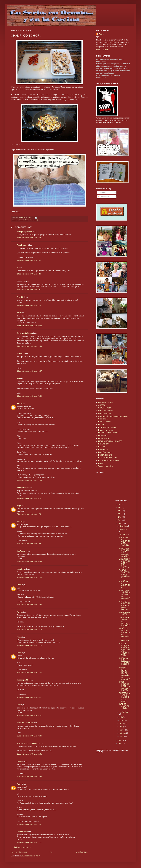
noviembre (124, 529)
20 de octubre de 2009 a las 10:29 (29, 562)
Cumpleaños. (103, 419)
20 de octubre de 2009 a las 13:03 (29, 577)
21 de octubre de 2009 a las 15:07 (29, 716)
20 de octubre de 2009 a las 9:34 (29, 544)
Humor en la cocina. (106, 430)
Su (18, 268)
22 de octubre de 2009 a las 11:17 (29, 842)
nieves (19, 761)
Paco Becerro (22, 245)
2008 (120, 740)
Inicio (52, 852)
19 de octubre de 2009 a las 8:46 (29, 274)
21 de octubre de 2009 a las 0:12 (29, 697)
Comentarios (103, 197)
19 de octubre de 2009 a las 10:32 (29, 326)
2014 (120, 508)
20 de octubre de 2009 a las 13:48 (29, 605)
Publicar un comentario (23, 847)
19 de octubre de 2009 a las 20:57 (29, 498)
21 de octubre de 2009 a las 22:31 (29, 754)
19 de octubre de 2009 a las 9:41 (29, 290)
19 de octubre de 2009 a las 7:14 (29, 238)
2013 (120, 511)
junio (122, 720)
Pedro (19, 403)
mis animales (103, 436)
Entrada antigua (82, 852)
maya (19, 506)
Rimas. (101, 463)
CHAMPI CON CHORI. (125, 613)
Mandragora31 (23, 680)
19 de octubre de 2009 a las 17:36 (29, 396)
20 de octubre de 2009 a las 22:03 (29, 673)
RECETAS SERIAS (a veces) (28, 220)
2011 (120, 517)
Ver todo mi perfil (102, 50)
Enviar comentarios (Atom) (31, 856)
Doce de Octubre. (105, 422)
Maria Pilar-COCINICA (25, 723)
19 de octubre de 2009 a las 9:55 (29, 305)
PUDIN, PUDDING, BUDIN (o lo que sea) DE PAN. (125, 686)
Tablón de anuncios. (106, 466)
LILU (19, 705)
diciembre (123, 526)
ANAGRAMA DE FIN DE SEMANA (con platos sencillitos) (124, 552)
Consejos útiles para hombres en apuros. (113, 416)
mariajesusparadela (25, 232)
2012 (120, 514)
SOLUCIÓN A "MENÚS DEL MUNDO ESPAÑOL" (124, 621)
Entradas (102, 193)
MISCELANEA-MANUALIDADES (110, 441)
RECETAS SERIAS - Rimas (108, 458)
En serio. (101, 424)
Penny (19, 612)
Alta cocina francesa (106, 402)
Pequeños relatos (105, 452)
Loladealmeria (22, 832)
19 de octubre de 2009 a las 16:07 (29, 371)
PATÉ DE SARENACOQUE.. (124, 706)
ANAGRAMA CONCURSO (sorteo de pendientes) (125, 594)
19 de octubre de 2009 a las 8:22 (29, 260)
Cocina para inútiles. (106, 411)
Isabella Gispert (23, 488)
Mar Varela (21, 551)
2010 (120, 520)
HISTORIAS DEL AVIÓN (107, 427)
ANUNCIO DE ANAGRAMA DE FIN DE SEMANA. (124, 563)
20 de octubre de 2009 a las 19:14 (29, 645)
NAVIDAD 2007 (104, 444)
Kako (19, 313)
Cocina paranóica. (105, 413)
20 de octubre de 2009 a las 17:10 (29, 630)
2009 (120, 523)
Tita (18, 378)
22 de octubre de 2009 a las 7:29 (29, 824)
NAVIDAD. (102, 447)
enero (122, 736)
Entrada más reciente (19, 852)
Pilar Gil (20, 297)
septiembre (124, 712)
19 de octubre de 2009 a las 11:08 (29, 346)
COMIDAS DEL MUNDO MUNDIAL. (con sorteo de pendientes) (125, 673)
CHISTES (102, 405)
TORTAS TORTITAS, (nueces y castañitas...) (125, 574)
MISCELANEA (104, 438)
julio (121, 717)
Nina (19, 637)
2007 (120, 743)
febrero (122, 733)
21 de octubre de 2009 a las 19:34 (29, 736)
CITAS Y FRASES (105, 408)
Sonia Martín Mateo (24, 333)
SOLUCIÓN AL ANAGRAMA (124, 584)
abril (121, 727)
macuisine (21, 354)
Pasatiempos (103, 449)
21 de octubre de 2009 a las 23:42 (29, 777)
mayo (122, 724)
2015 (120, 504)
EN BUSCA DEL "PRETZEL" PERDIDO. (125, 661)
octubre (123, 534)
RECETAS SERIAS (105, 455)
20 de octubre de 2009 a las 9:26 (29, 514)
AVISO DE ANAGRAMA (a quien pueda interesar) (124, 605)
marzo (122, 730)
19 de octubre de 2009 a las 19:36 (29, 480)
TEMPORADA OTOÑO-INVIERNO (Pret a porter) (124, 697)
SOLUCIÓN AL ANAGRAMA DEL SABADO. (124, 541)
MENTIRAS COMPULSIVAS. (109, 433)
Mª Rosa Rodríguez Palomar (28, 743)
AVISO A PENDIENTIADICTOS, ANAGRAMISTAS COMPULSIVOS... (125, 649)
